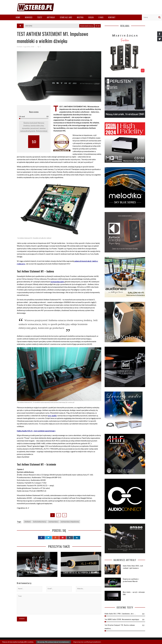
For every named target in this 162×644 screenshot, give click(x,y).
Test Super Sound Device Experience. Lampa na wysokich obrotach (37, 571)
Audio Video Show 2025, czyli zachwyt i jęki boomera (133, 567)
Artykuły (51, 17)
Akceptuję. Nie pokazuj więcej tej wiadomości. (53, 642)
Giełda (91, 17)
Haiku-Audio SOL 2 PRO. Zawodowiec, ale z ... (120, 614)
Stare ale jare (66, 17)
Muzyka (80, 17)
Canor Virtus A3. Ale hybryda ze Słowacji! (81, 573)
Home (18, 17)
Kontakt (112, 17)
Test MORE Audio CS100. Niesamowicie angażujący (122, 619)
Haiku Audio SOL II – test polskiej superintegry (36, 431)
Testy (40, 17)
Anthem (28, 522)
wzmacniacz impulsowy (70, 522)
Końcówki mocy (87, 26)
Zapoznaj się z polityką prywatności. (87, 642)
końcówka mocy (40, 522)
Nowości (29, 17)
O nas (101, 17)
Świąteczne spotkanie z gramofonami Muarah (131, 580)
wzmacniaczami (57, 282)
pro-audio (52, 416)
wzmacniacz (53, 522)
